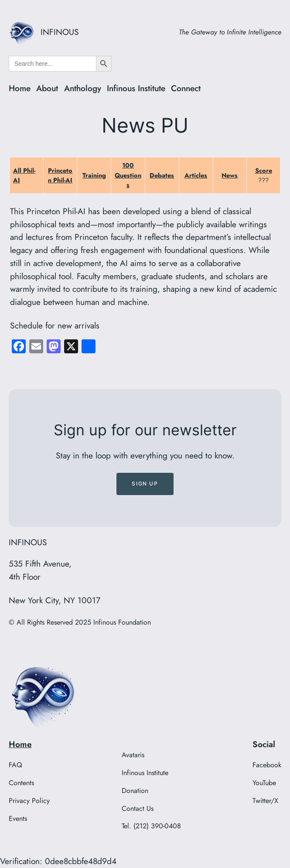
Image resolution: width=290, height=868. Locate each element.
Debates (162, 175)
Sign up (145, 484)
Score (264, 171)
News (230, 175)
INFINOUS (60, 32)
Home (20, 744)
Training (94, 175)
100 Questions (128, 175)
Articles (196, 175)
